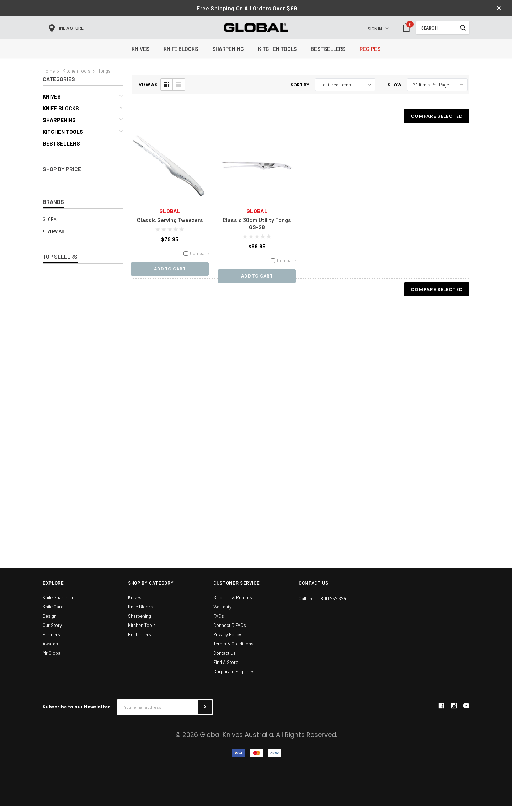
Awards (50, 650)
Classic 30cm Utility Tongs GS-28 (257, 230)
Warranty (222, 613)
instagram (454, 712)
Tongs (104, 77)
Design (50, 622)
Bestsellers (61, 150)
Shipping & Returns (233, 604)
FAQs (219, 622)
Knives (52, 103)
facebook (441, 712)
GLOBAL (51, 226)
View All (53, 237)
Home (49, 77)
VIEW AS (148, 91)
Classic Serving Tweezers (170, 226)
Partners (51, 641)
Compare (196, 260)
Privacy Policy (227, 641)
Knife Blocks (61, 115)
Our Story (52, 632)
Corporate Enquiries (234, 678)
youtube (466, 712)
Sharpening (59, 127)
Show (394, 91)
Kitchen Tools (76, 77)
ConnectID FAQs (230, 632)
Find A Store (226, 669)
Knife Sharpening (60, 604)
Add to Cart (170, 276)
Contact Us (225, 659)
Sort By (300, 91)
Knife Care (53, 613)
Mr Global (52, 659)
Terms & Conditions (233, 650)
